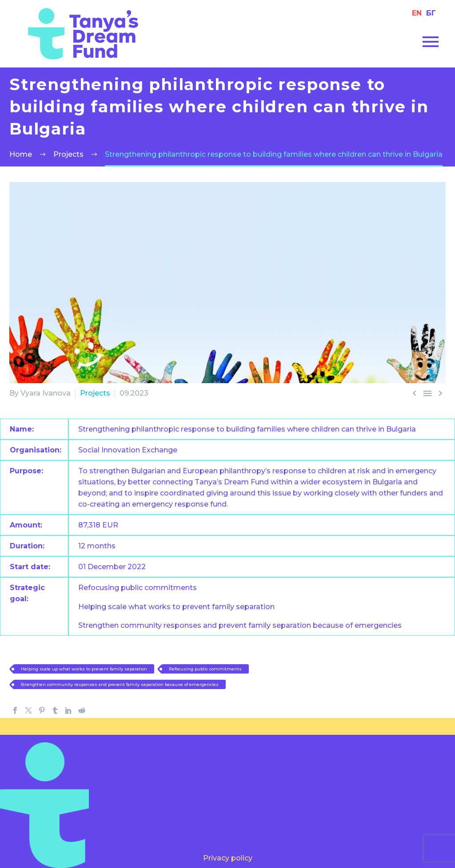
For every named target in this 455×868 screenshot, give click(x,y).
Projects (95, 393)
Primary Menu (431, 42)
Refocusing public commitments (264, 668)
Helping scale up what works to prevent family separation (107, 668)
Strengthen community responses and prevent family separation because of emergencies (156, 683)
